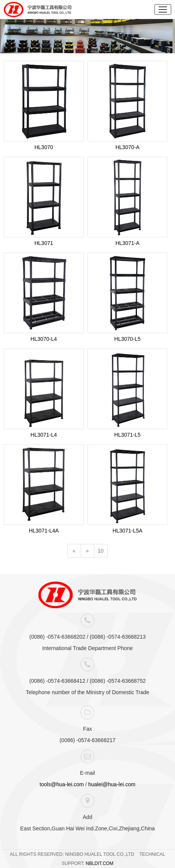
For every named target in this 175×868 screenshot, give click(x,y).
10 (101, 551)
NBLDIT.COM (99, 863)
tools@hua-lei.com (62, 784)
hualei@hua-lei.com (112, 784)
